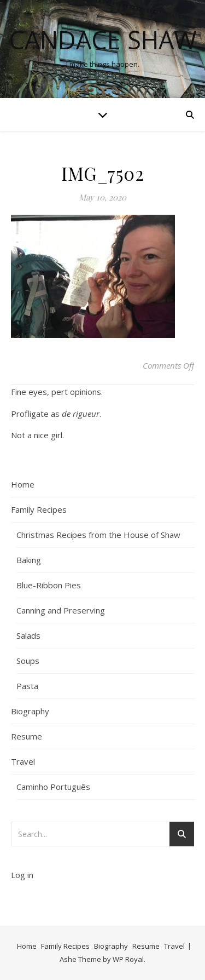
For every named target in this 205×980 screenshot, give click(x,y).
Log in (22, 875)
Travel (23, 761)
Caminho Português (53, 787)
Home (23, 484)
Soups (28, 661)
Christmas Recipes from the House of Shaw (98, 535)
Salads (28, 635)
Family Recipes (39, 509)
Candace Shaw (103, 40)
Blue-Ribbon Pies (49, 585)
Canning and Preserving (61, 610)
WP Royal (128, 959)
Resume (27, 736)
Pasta (27, 686)
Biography (30, 711)
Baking (29, 560)
